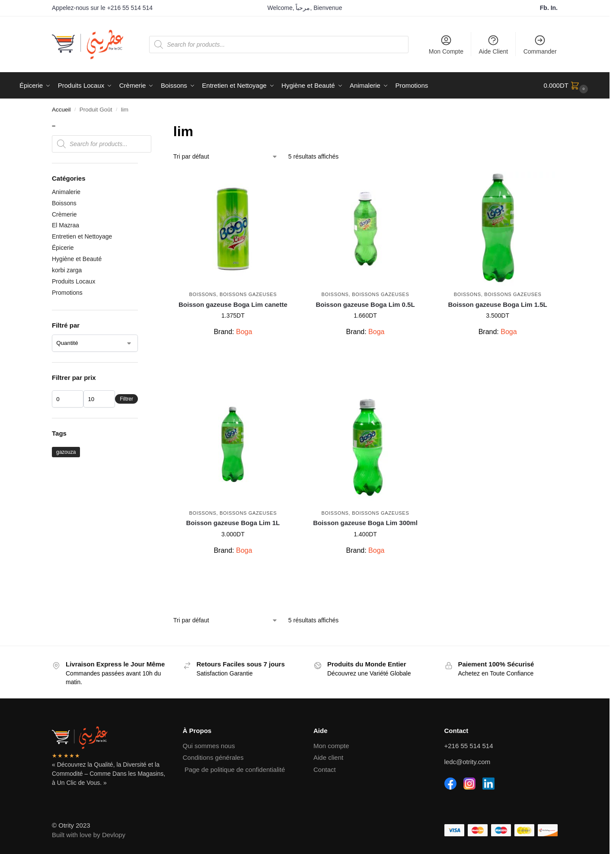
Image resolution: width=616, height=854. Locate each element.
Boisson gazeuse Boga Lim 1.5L (498, 304)
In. (554, 8)
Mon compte (331, 746)
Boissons (203, 294)
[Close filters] (140, 126)
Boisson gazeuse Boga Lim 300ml (365, 523)
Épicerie (63, 248)
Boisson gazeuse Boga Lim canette (233, 304)
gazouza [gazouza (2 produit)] (66, 452)
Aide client (328, 757)
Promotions (67, 293)
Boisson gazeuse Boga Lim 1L (233, 523)
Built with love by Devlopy (89, 835)
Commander (540, 45)
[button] (567, 86)
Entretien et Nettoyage (82, 236)
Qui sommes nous (209, 746)
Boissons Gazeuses (248, 294)
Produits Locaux (73, 281)
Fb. (545, 8)
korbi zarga (67, 270)
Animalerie (66, 192)
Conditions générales (213, 757)
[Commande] (226, 157)
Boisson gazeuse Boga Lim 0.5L (365, 304)
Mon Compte (446, 45)
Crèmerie (64, 214)
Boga (244, 332)
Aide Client (494, 45)
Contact (325, 770)
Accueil (61, 110)
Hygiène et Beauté (77, 259)
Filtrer (126, 399)
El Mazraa (65, 225)
